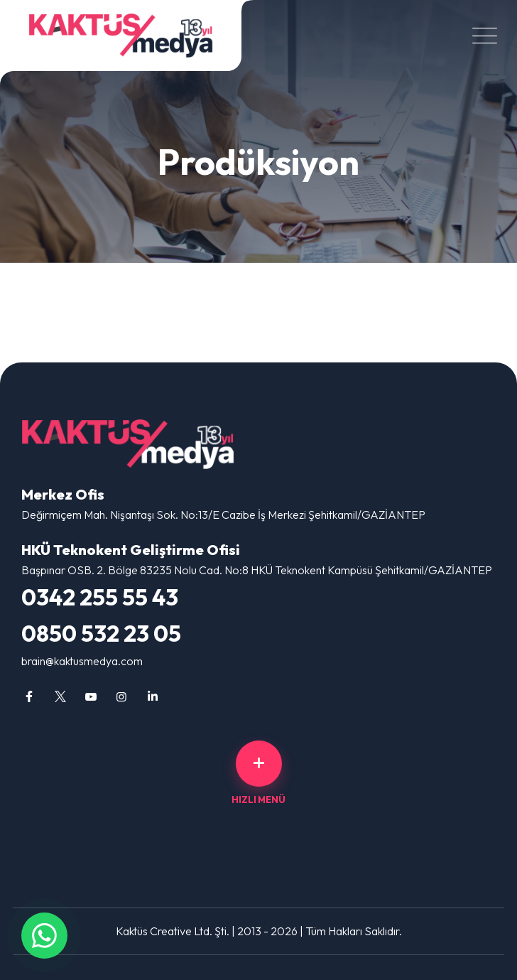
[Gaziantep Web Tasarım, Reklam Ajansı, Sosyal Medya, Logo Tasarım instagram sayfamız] (121, 696)
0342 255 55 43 (100, 597)
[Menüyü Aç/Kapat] (481, 36)
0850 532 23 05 (101, 633)
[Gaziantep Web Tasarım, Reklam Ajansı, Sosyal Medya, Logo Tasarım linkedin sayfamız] (153, 696)
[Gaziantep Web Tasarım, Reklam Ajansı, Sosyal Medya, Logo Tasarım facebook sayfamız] (29, 696)
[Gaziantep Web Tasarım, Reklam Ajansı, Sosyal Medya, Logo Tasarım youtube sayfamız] (91, 696)
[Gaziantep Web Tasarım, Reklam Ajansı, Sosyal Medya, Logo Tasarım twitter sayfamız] (60, 696)
